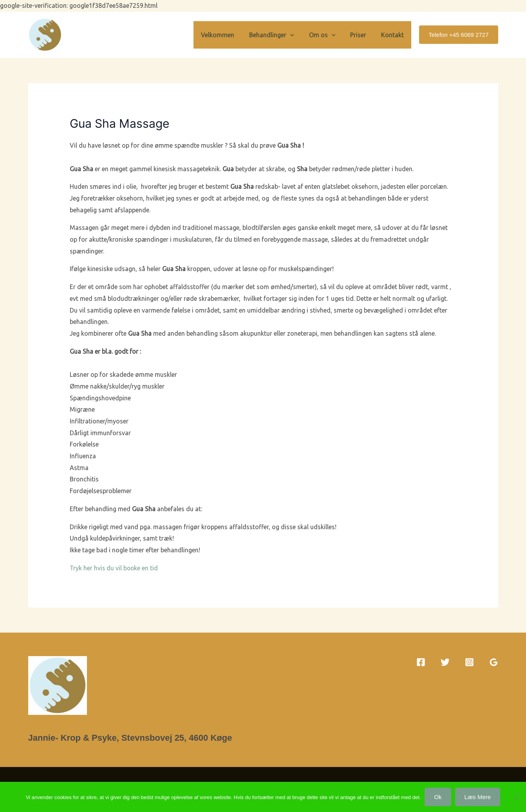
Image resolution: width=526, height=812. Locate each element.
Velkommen (228, 35)
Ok (438, 797)
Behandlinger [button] (280, 35)
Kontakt (394, 35)
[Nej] (516, 797)
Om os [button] (328, 35)
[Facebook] (421, 662)
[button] (298, 35)
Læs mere (478, 797)
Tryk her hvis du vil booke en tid (115, 568)
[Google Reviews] (494, 662)
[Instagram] (469, 662)
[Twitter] (445, 662)
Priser (362, 35)
